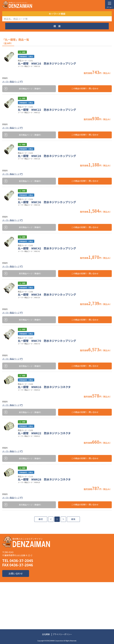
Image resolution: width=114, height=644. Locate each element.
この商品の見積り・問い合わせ (85, 88)
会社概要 (46, 634)
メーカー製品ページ (11, 81)
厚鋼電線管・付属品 (26, 56)
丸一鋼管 (22, 52)
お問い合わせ (16, 573)
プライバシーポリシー (62, 634)
